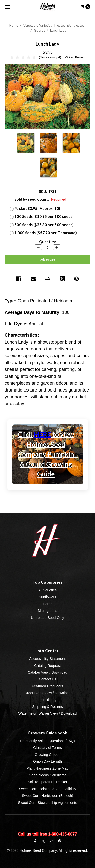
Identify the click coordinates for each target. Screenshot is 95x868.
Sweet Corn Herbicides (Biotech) (48, 796)
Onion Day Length (48, 761)
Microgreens (48, 611)
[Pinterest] (60, 841)
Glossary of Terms (48, 748)
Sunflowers (48, 597)
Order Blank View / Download (48, 693)
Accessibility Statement (48, 659)
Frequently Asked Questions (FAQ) (47, 741)
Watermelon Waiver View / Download (48, 713)
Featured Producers (48, 686)
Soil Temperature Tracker (47, 782)
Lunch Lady (58, 30)
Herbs (48, 604)
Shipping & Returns (48, 707)
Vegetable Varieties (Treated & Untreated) (54, 25)
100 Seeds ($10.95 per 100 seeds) (44, 216)
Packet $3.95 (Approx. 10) (37, 208)
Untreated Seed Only (48, 618)
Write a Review (75, 57)
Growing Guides (47, 755)
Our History (48, 700)
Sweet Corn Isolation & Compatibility (47, 789)
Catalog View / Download (47, 672)
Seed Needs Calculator (48, 775)
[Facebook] (35, 841)
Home (14, 25)
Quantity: (48, 242)
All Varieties (48, 590)
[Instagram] (51, 841)
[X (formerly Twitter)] (43, 841)
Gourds (40, 30)
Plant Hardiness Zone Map (48, 768)
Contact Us (48, 679)
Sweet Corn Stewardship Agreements (48, 803)
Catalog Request (47, 666)
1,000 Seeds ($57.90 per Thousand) (46, 233)
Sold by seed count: (40, 199)
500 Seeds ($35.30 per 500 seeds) (44, 225)
